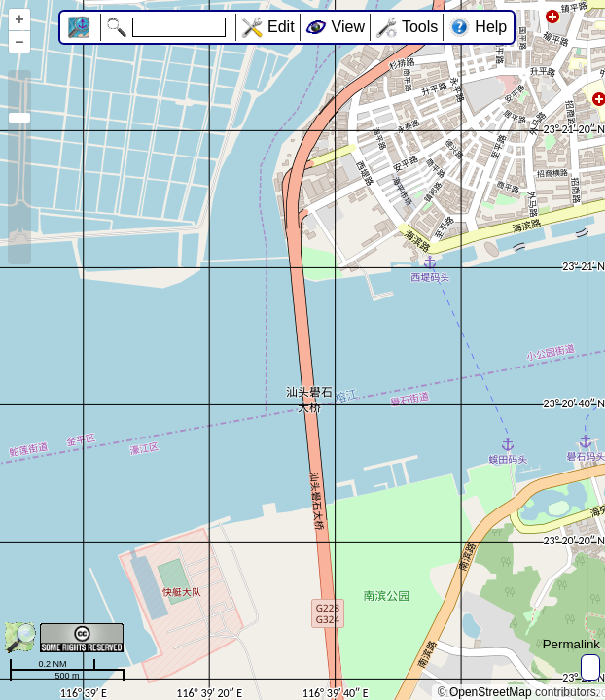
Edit (281, 27)
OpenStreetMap (491, 692)
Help (491, 27)
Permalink (571, 644)
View (348, 27)
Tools (420, 27)
